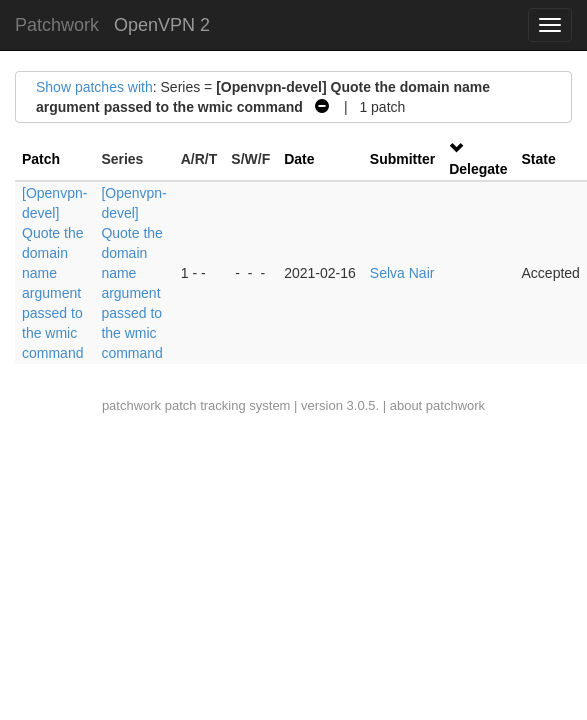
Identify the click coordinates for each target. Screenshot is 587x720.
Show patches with (94, 87)
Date (299, 159)
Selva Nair (402, 273)
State (539, 159)
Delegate (478, 169)
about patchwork (437, 405)
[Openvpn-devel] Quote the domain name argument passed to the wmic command (54, 273)
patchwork (131, 405)
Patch (41, 159)
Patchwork (57, 25)
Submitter (402, 159)
